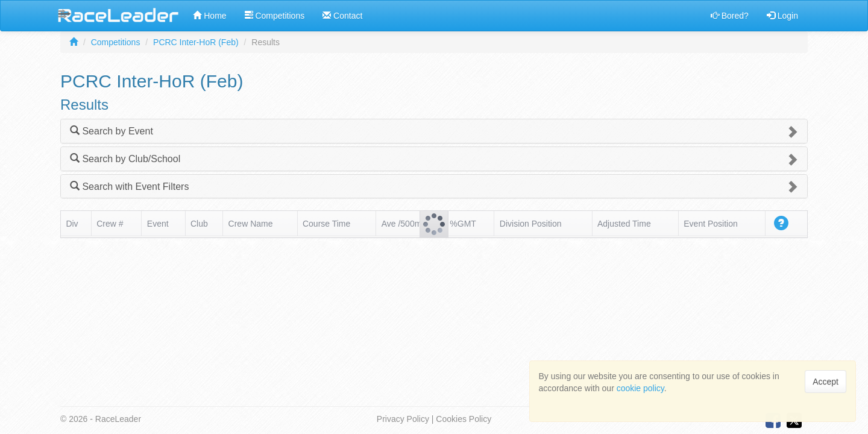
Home (209, 16)
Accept (826, 382)
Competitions (275, 16)
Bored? (730, 16)
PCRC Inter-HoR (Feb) (196, 42)
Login (782, 16)
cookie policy (640, 388)
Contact (342, 16)
